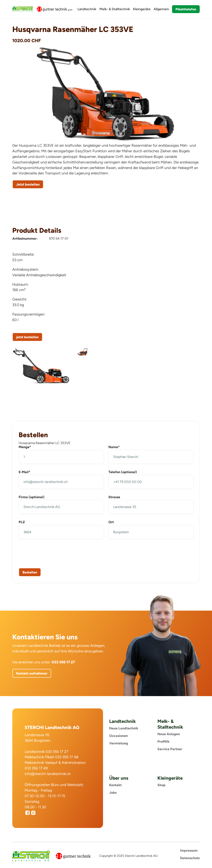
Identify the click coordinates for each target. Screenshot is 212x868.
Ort (111, 522)
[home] (23, 9)
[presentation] (48, 553)
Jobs (113, 792)
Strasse (114, 497)
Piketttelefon (186, 9)
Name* (114, 447)
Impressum (189, 850)
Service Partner (170, 749)
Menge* (25, 447)
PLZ (22, 522)
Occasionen (118, 736)
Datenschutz (190, 858)
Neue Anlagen (169, 734)
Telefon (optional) (123, 472)
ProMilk (163, 741)
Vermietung (119, 743)
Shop (161, 785)
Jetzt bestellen (28, 184)
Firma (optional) (32, 497)
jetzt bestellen (27, 337)
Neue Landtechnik (124, 728)
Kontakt (115, 785)
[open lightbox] (41, 365)
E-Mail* (25, 472)
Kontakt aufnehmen (32, 673)
